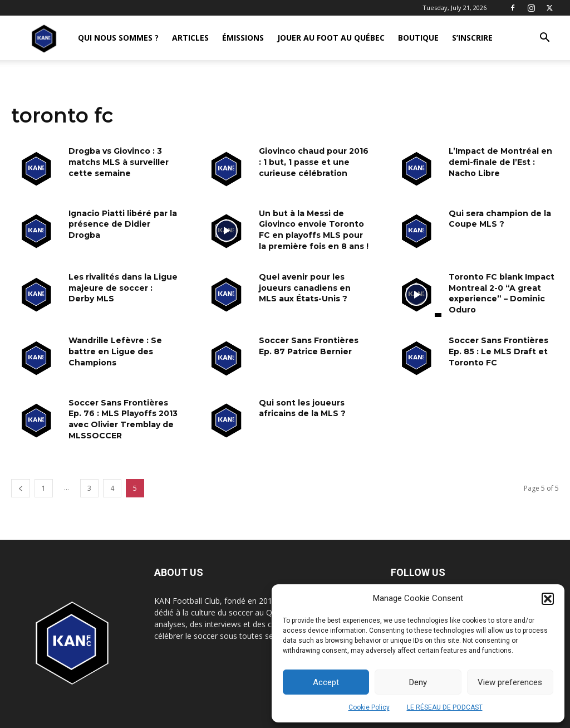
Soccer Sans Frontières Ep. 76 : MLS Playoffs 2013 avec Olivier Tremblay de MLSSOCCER (123, 419)
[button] (548, 599)
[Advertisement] (285, 157)
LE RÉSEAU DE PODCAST (445, 707)
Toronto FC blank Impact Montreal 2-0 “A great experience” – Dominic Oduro (502, 293)
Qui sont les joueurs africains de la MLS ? (302, 408)
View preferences (510, 682)
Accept (326, 682)
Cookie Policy (369, 707)
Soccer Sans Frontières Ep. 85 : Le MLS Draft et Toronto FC (498, 351)
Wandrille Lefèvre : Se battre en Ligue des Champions (115, 351)
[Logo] (44, 38)
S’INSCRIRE (472, 38)
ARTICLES (190, 38)
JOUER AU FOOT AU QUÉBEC (331, 38)
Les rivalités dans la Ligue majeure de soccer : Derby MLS (123, 288)
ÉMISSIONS (243, 38)
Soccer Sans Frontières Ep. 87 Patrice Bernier (309, 346)
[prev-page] (21, 488)
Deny (418, 682)
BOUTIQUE (418, 38)
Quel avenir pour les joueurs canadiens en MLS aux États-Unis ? (305, 288)
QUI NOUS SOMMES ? (118, 38)
